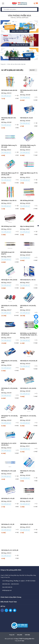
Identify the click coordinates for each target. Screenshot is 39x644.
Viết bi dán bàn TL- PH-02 (28, 280)
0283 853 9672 (15, 584)
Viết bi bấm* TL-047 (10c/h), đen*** (9, 417)
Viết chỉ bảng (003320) (27, 200)
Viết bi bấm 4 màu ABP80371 (28, 443)
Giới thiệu (27, 635)
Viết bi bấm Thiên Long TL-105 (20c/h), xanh (28, 146)
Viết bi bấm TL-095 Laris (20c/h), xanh (8, 334)
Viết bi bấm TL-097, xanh (9, 471)
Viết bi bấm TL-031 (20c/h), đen (28, 306)
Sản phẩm (20, 635)
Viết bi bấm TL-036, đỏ (27, 498)
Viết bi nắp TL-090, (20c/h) (9, 280)
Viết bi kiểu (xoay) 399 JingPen (8, 253)
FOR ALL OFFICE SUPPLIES (19, 16)
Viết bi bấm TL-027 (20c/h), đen (28, 417)
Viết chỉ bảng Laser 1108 (8, 226)
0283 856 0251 (6, 584)
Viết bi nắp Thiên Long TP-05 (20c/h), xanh (10, 174)
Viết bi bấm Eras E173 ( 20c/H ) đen (29, 91)
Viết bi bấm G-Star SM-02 (9, 200)
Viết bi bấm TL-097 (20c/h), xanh (9, 362)
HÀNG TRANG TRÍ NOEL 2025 (19, 59)
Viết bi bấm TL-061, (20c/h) (28, 388)
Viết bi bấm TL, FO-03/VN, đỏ (10, 550)
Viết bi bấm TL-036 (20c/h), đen (9, 306)
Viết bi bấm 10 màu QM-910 (9, 90)
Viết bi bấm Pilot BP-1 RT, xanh (9, 119)
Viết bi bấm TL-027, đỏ (27, 524)
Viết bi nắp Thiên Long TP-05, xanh (29, 174)
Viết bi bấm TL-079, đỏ (8, 498)
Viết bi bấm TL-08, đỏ (26, 118)
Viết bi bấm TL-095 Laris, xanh (28, 472)
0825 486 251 (9, 587)
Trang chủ (12, 635)
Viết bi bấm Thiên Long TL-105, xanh (9, 146)
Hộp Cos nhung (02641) (27, 226)
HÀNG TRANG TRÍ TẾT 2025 (19, 45)
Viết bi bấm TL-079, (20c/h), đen (9, 389)
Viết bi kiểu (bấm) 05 (26, 252)
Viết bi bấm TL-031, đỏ (8, 524)
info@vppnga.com (7, 590)
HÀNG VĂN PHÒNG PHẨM (19, 31)
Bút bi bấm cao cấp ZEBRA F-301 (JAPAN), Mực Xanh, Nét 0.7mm (29, 334)
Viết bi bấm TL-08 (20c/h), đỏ (29, 361)
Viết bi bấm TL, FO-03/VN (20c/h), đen (9, 444)
